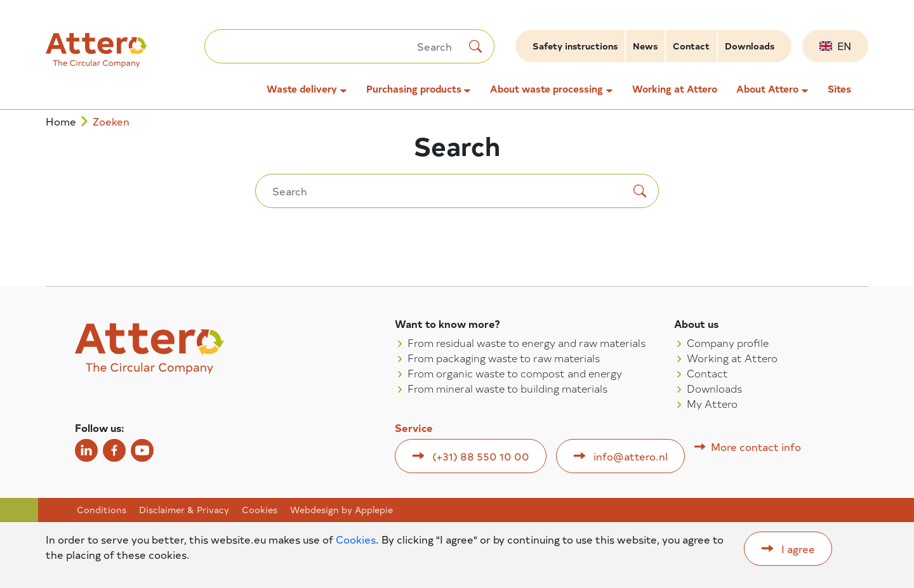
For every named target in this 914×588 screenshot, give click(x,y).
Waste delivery (302, 89)
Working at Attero (675, 89)
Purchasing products (414, 89)
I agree (798, 549)
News (645, 46)
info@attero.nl (631, 456)
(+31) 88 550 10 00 (481, 456)
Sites (839, 89)
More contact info (756, 447)
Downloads (750, 46)
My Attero (712, 403)
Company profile (728, 343)
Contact (691, 46)
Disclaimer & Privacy (184, 510)
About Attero (767, 89)
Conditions (102, 510)
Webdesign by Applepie (341, 510)
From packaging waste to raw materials (504, 358)
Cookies (260, 510)
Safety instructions (575, 46)
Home (61, 121)
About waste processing (546, 89)
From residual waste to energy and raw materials (527, 343)
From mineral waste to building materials (507, 388)
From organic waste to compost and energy (515, 373)
